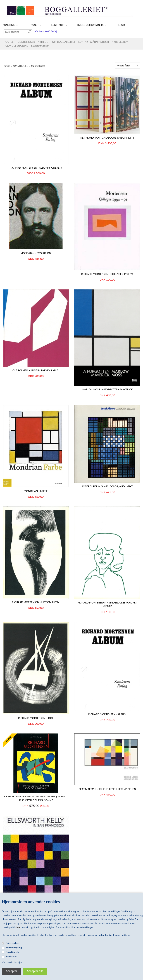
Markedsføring (14, 947)
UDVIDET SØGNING (17, 46)
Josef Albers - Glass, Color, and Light (107, 486)
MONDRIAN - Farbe (36, 491)
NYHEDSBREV (120, 42)
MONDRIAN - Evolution (36, 253)
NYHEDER (44, 42)
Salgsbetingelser (40, 46)
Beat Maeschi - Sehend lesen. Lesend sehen (107, 789)
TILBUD (121, 25)
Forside (6, 66)
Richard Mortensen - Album (107, 714)
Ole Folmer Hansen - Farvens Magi (36, 370)
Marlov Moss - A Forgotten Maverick (107, 389)
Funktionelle (13, 952)
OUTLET (10, 42)
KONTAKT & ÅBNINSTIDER (93, 42)
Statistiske (11, 956)
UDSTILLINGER (26, 42)
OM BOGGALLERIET (64, 42)
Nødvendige (12, 943)
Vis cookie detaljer (12, 962)
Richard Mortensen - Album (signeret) (36, 168)
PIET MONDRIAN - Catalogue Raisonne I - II (107, 138)
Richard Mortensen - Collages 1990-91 (107, 274)
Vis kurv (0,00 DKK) (46, 31)
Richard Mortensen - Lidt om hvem (36, 602)
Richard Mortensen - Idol (36, 718)
